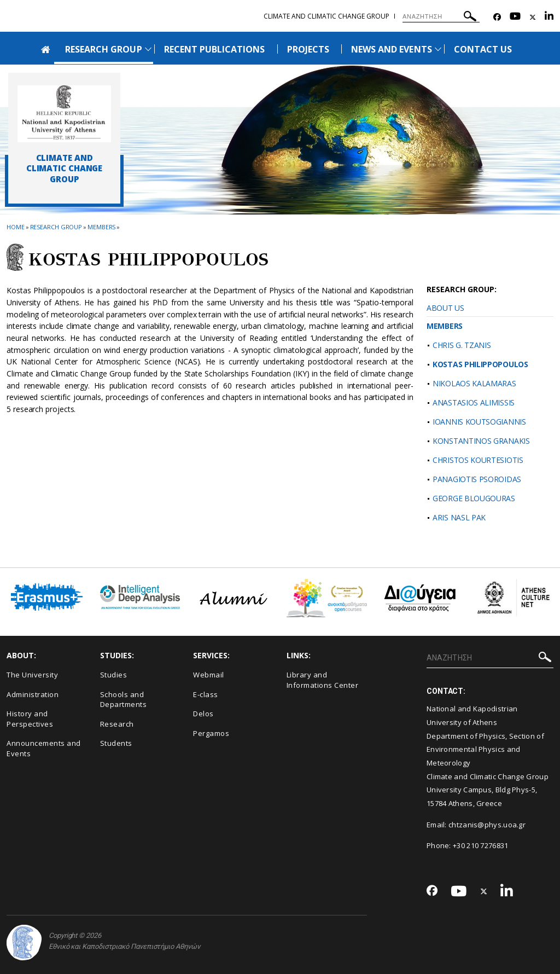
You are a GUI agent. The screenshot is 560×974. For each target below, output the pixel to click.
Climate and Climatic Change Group (326, 16)
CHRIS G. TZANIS (462, 345)
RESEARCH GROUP (104, 49)
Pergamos (211, 733)
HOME (16, 227)
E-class (206, 694)
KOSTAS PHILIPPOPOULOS (480, 364)
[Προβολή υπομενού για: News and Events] (438, 49)
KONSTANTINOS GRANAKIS (481, 441)
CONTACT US (483, 49)
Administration (33, 694)
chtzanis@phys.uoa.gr (487, 825)
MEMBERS (445, 326)
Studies (114, 675)
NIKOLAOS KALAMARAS (474, 383)
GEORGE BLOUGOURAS (474, 498)
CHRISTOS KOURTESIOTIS (478, 460)
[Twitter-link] (533, 17)
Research (117, 724)
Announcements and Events (44, 748)
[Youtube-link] (515, 17)
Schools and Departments (124, 700)
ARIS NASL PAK (459, 517)
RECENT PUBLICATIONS (215, 49)
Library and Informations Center (323, 680)
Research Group (56, 227)
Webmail (209, 675)
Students (116, 743)
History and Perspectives (30, 719)
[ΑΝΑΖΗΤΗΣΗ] (441, 16)
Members (101, 227)
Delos (203, 714)
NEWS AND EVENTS (392, 49)
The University (32, 675)
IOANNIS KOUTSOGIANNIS (479, 422)
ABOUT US (445, 308)
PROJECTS (308, 49)
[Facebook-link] (497, 17)
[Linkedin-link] (549, 17)
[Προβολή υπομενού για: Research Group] (148, 49)
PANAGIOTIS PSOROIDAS (477, 479)
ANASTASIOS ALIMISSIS (474, 402)
